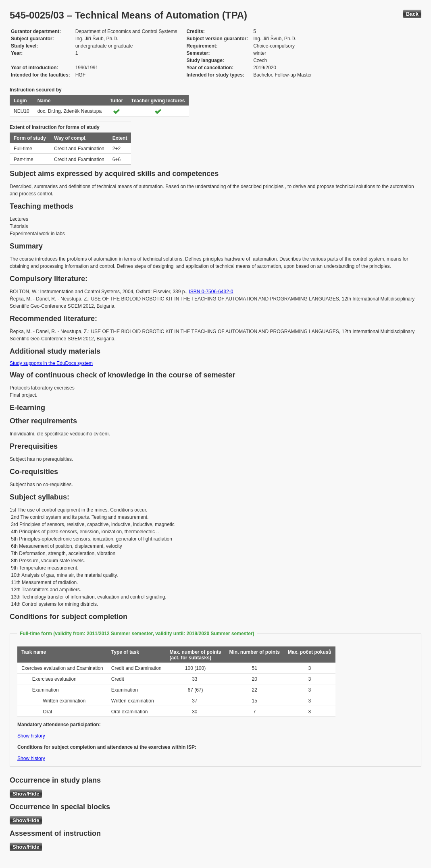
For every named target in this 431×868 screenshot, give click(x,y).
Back (412, 14)
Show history (31, 736)
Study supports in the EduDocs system (51, 363)
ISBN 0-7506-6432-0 (211, 292)
